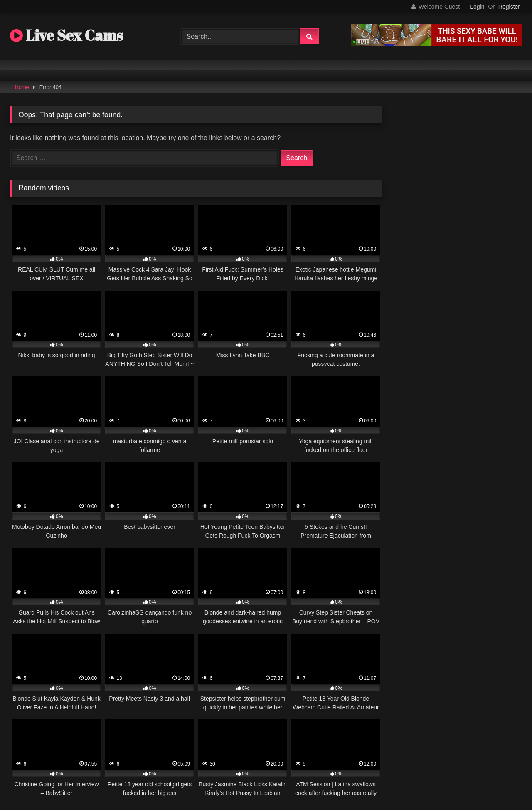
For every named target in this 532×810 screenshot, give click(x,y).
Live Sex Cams (66, 35)
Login (477, 7)
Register (509, 7)
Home (22, 87)
